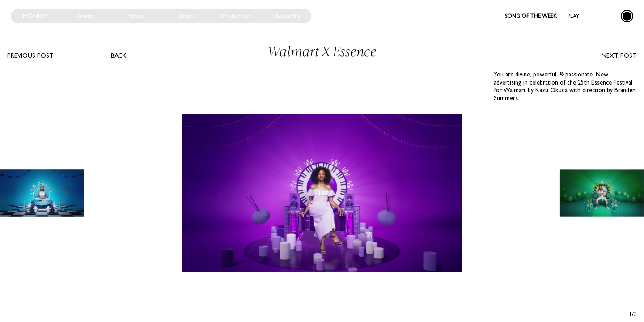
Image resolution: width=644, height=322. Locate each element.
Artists (86, 16)
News (136, 16)
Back (119, 55)
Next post (619, 55)
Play (573, 16)
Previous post (30, 55)
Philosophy (286, 16)
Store (186, 16)
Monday (36, 16)
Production (236, 16)
